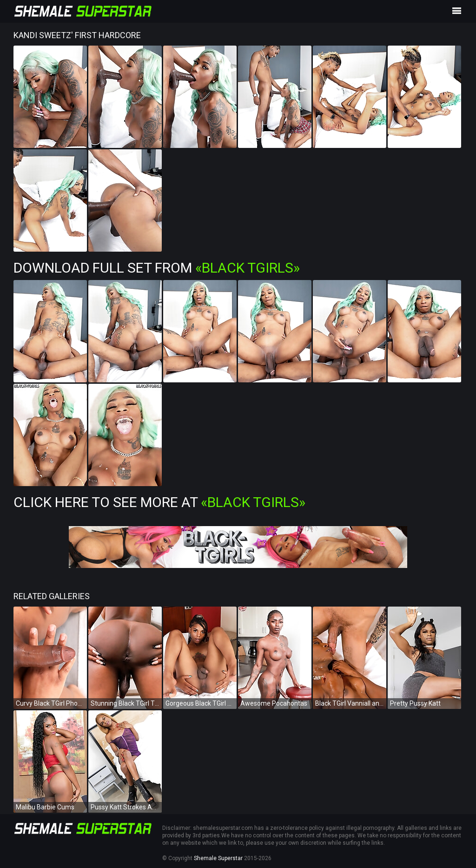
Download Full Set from (157, 268)
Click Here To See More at (159, 502)
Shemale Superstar (218, 858)
